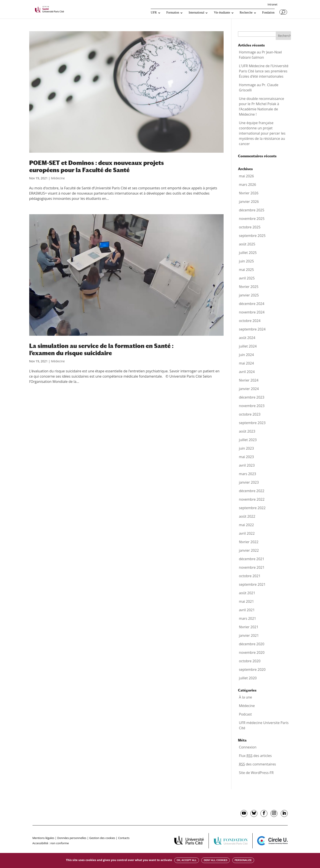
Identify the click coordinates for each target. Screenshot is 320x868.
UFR (154, 13)
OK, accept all (187, 860)
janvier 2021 (249, 635)
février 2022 (249, 542)
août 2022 (247, 516)
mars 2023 (247, 474)
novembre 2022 (252, 499)
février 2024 (249, 380)
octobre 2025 (250, 227)
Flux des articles (255, 756)
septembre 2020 (252, 669)
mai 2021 (246, 601)
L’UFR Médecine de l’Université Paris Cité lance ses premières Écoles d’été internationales (264, 71)
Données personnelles (72, 838)
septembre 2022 (252, 508)
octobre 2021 (250, 576)
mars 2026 (247, 185)
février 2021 (249, 627)
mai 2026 (246, 176)
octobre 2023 (250, 414)
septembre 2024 (252, 329)
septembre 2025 (252, 236)
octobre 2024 (250, 321)
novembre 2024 (252, 312)
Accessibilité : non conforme (51, 843)
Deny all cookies (216, 860)
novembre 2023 (252, 406)
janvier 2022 (249, 550)
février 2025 (249, 287)
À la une (245, 697)
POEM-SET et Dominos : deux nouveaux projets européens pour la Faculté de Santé (97, 166)
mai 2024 (246, 363)
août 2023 (247, 431)
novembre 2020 (252, 652)
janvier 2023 (249, 482)
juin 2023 (246, 448)
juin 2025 (246, 261)
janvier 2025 (249, 295)
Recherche (246, 13)
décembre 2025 (252, 210)
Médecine (58, 178)
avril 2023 (247, 465)
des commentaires (257, 764)
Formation (173, 13)
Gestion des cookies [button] (102, 838)
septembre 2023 (252, 423)
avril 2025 (247, 278)
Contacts (124, 838)
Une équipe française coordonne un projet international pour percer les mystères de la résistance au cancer (262, 133)
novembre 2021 (252, 567)
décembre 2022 (252, 491)
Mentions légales (43, 838)
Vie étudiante (222, 13)
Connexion (248, 747)
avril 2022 (247, 533)
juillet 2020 (248, 678)
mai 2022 (246, 525)
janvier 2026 (249, 202)
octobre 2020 (250, 661)
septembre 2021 (252, 584)
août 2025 (247, 244)
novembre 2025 (252, 219)
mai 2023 (246, 457)
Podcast (245, 714)
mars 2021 (247, 618)
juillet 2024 (248, 346)
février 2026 (249, 193)
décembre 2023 (252, 397)
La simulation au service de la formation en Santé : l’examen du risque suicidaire (101, 349)
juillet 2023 (248, 440)
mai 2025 (246, 270)
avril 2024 (247, 372)
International (197, 13)
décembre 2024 (252, 304)
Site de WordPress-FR (256, 773)
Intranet (273, 5)
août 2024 (247, 338)
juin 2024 (246, 355)
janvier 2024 (249, 389)
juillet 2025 (248, 253)
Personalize (243, 860)
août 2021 (247, 593)
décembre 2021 (252, 559)
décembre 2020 (252, 644)
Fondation (268, 13)
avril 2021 (247, 610)
